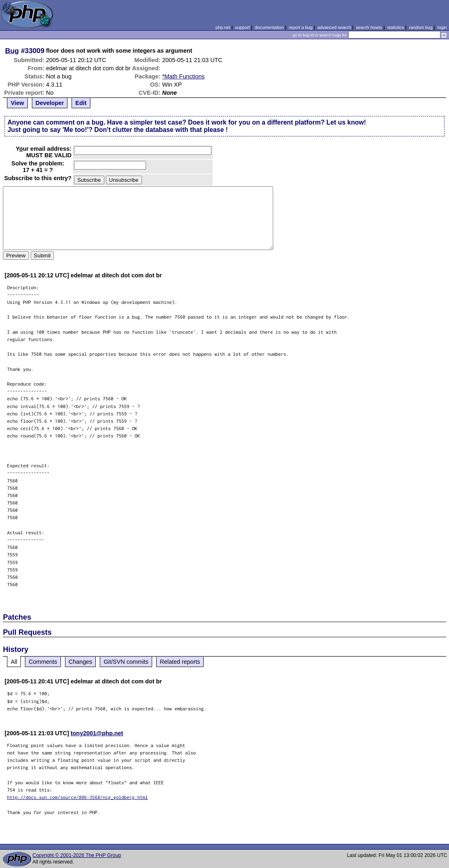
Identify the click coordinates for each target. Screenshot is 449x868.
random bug (421, 27)
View (17, 103)
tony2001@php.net (97, 733)
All (14, 662)
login (442, 27)
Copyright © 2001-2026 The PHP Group (77, 855)
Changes (81, 662)
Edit (81, 103)
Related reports (180, 662)
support (242, 27)
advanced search (334, 27)
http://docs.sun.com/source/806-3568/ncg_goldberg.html (77, 797)
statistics (396, 27)
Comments (43, 662)
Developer (50, 103)
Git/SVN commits (126, 662)
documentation (269, 27)
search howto (369, 27)
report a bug (301, 27)
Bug (12, 51)
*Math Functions (184, 76)
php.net (223, 27)
